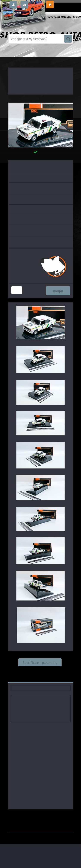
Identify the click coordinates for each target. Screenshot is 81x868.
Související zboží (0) (40, 670)
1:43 (66, 815)
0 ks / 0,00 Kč (63, 3)
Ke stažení (55, 678)
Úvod (16, 56)
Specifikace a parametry (40, 662)
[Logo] (38, 21)
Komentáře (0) (28, 678)
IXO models (52, 815)
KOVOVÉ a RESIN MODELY (37, 56)
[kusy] (17, 290)
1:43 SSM (42, 819)
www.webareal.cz (53, 823)
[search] (68, 39)
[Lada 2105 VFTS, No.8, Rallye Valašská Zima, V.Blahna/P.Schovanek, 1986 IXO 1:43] (41, 104)
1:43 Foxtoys (23, 819)
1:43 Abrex (60, 819)
